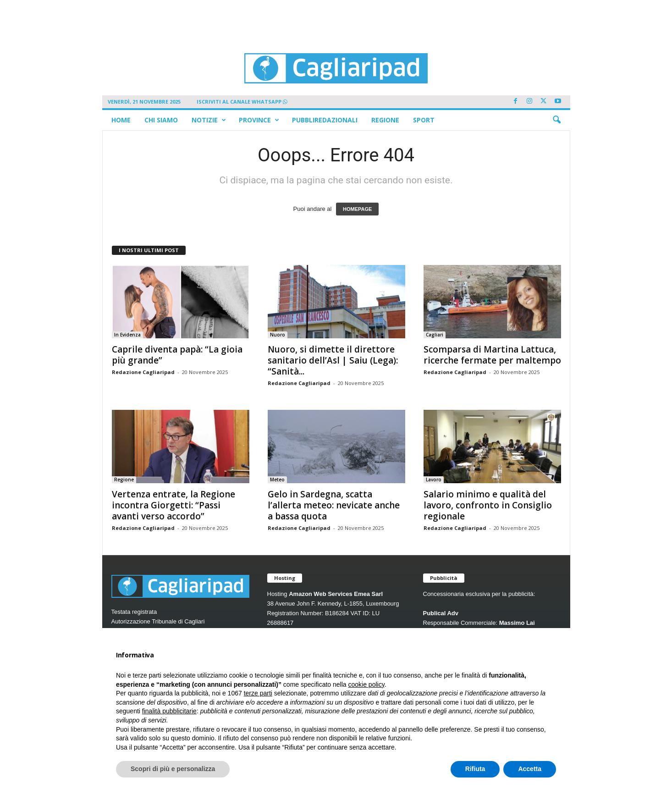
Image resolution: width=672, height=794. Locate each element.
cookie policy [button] (366, 684)
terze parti (258, 693)
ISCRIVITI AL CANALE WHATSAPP (242, 102)
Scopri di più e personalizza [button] (173, 769)
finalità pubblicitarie (169, 711)
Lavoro (434, 480)
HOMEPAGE (357, 209)
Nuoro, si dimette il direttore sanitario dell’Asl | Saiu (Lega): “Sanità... (333, 360)
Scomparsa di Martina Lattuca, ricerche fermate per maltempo (492, 355)
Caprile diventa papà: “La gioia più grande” (177, 355)
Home (121, 120)
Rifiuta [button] (475, 769)
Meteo (277, 480)
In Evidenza (127, 335)
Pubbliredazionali (325, 120)
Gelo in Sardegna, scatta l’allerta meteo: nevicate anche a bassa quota (334, 505)
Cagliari (435, 335)
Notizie (209, 120)
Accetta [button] (530, 769)
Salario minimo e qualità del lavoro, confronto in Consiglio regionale (488, 505)
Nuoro (278, 335)
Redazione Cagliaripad (143, 372)
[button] (556, 120)
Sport (424, 120)
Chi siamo (161, 120)
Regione (385, 120)
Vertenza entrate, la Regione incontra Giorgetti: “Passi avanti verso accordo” (174, 505)
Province (259, 120)
